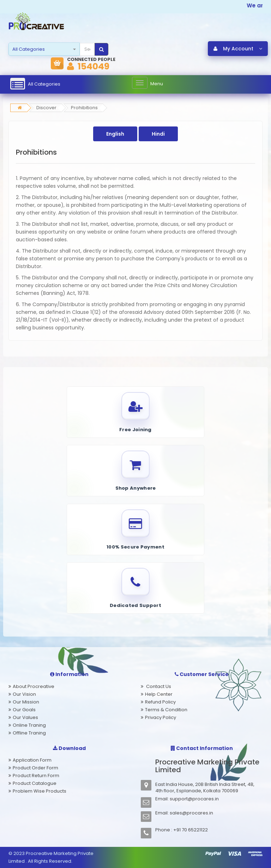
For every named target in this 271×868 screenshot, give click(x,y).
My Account (238, 49)
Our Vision (24, 694)
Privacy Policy (161, 717)
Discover (46, 108)
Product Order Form (35, 768)
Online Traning (29, 725)
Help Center (159, 694)
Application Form (32, 760)
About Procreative (34, 686)
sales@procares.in (191, 813)
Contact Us (158, 686)
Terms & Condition (166, 710)
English (115, 134)
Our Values (25, 717)
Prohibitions (84, 108)
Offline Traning (29, 733)
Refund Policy (160, 702)
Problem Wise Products (40, 791)
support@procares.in (194, 799)
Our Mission (26, 702)
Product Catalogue (35, 783)
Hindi (158, 134)
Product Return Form (36, 776)
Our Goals (24, 710)
